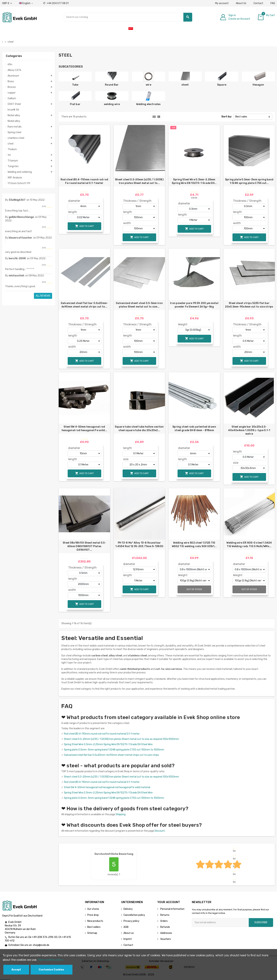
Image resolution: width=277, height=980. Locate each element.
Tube (75, 85)
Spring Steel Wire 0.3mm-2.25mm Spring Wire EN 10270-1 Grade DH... (194, 181)
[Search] (128, 17)
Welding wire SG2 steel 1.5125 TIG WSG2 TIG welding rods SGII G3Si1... (194, 545)
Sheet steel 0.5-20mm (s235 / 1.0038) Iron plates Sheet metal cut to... (139, 181)
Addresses (166, 933)
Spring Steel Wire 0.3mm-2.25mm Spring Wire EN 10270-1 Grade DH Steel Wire (108, 744)
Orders (164, 921)
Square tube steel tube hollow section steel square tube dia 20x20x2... (139, 429)
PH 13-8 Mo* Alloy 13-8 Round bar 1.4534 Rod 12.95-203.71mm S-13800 (139, 545)
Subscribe (261, 922)
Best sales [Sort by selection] (241, 117)
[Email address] (220, 923)
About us (129, 933)
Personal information (172, 909)
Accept (16, 970)
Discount (160, 831)
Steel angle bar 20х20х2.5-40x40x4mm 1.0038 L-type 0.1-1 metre (249, 430)
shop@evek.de (41, 945)
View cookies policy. (51, 960)
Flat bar (75, 104)
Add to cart (84, 226)
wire (148, 85)
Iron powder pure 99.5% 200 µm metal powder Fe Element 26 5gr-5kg (194, 305)
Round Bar (112, 85)
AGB (126, 927)
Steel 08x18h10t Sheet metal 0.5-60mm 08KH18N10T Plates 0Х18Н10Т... (84, 546)
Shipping (121, 814)
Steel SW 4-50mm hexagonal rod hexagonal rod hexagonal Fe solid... (84, 429)
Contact (258, 3)
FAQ (273, 3)
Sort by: (226, 117)
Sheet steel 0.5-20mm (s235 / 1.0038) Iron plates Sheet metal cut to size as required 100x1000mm (121, 739)
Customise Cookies (51, 970)
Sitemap (92, 933)
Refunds (165, 927)
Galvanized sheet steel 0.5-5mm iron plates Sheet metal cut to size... (139, 305)
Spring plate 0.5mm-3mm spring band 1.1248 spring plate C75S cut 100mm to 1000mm (114, 750)
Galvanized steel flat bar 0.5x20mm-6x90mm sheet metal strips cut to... (84, 305)
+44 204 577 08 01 (56, 3)
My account (222, 3)
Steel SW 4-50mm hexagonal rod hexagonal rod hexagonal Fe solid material (107, 787)
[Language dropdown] (26, 3)
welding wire (112, 104)
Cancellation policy (134, 915)
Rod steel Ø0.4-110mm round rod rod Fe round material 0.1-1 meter (84, 181)
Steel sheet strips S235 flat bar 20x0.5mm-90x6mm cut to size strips (249, 305)
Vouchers (165, 939)
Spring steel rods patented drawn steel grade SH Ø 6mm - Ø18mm (194, 429)
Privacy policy (131, 921)
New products (95, 921)
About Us (241, 3)
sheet (185, 85)
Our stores (93, 909)
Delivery (128, 909)
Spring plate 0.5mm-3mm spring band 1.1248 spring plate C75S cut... (249, 181)
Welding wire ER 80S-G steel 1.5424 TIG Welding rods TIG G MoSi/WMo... (249, 545)
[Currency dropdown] (7, 3)
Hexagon (258, 85)
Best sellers (94, 927)
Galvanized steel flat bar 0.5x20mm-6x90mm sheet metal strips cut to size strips (111, 755)
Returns (165, 915)
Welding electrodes (148, 104)
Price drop (93, 915)
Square (222, 85)
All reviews (43, 296)
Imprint (128, 939)
